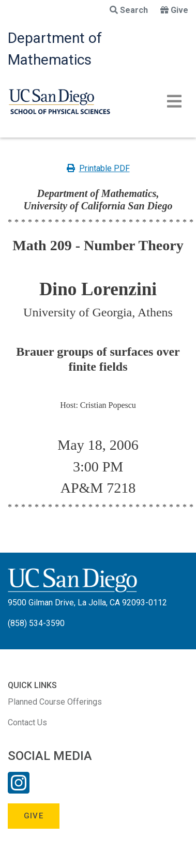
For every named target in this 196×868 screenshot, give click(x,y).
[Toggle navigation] (174, 101)
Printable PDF (98, 168)
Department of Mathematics (55, 49)
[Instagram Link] (19, 789)
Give (174, 10)
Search (129, 10)
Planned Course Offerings (55, 702)
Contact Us (27, 722)
